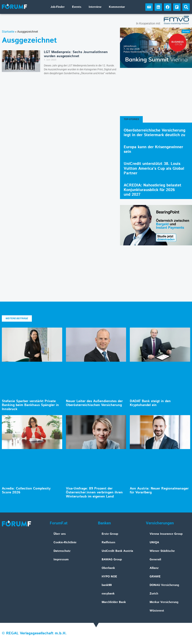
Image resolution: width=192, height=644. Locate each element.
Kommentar (117, 7)
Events (77, 7)
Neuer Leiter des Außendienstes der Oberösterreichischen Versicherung (94, 403)
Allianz (154, 568)
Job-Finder (58, 7)
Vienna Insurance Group (166, 534)
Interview (95, 7)
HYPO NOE (109, 577)
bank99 (107, 585)
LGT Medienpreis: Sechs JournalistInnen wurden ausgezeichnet (76, 54)
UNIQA (154, 542)
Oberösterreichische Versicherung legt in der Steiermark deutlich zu (155, 133)
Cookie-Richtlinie (65, 542)
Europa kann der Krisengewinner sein (153, 149)
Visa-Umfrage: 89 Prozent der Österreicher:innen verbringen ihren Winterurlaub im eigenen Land (94, 493)
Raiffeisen (108, 542)
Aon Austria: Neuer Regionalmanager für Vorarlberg (159, 491)
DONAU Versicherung (164, 585)
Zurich (154, 594)
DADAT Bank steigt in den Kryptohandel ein (150, 403)
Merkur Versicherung (164, 602)
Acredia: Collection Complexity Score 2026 (26, 491)
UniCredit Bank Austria (117, 551)
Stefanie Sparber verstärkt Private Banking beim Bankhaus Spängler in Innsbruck (30, 405)
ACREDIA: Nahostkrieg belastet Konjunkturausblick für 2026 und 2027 (152, 190)
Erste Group (110, 534)
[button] (186, 7)
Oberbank (108, 568)
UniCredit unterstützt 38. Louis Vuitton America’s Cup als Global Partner (154, 168)
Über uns (60, 534)
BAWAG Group (112, 560)
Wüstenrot (157, 611)
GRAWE (155, 577)
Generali (155, 560)
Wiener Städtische (162, 551)
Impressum (61, 560)
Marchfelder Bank (114, 602)
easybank (108, 594)
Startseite (8, 32)
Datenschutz (62, 551)
